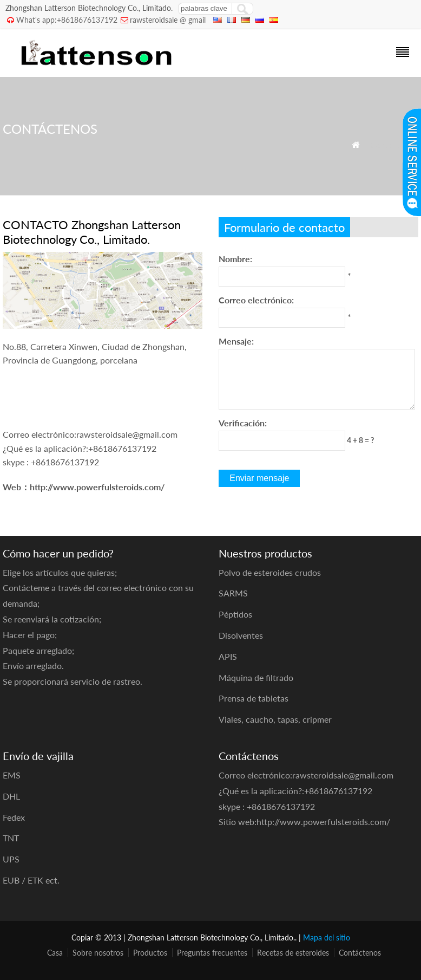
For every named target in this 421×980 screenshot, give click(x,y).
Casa (55, 953)
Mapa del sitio (327, 937)
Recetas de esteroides (293, 953)
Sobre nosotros (98, 953)
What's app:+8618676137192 (67, 20)
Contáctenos (360, 953)
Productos (150, 953)
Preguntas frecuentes (212, 953)
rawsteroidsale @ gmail (168, 20)
